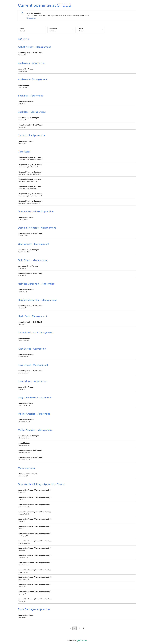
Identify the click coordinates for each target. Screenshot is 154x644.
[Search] (32, 31)
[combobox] (49, 31)
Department (53, 28)
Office (81, 28)
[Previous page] (70, 628)
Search (22, 28)
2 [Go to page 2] (80, 628)
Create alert (31, 18)
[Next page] (84, 628)
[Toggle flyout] (73, 30)
